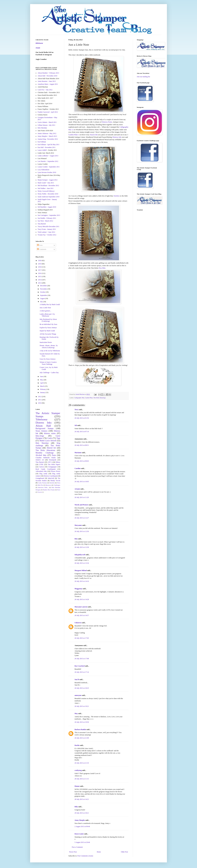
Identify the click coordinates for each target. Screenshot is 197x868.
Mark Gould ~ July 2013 (46, 183)
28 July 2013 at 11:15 (82, 779)
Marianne (78, 453)
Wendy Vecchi (55, 481)
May (76, 713)
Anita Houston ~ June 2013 (47, 81)
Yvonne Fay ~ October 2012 (47, 235)
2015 (40, 276)
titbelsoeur (39, 43)
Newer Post (73, 852)
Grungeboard (40, 478)
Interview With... (43, 487)
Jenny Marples (80, 820)
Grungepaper (52, 467)
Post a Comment (77, 847)
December (44, 286)
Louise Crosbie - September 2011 (49, 167)
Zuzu (54, 455)
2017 (40, 270)
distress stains (50, 433)
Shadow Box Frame (49, 490)
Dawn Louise (79, 834)
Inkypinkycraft (80, 555)
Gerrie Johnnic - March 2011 (47, 122)
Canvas (42, 467)
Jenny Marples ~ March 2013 (47, 136)
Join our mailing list (143, 77)
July (42, 302)
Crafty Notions (42, 483)
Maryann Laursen (81, 607)
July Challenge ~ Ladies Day (49, 373)
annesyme (78, 695)
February (43, 389)
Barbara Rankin (80, 729)
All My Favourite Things (48, 334)
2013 (40, 283)
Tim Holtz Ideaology (100, 398)
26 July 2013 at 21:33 (82, 763)
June (42, 376)
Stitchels (52, 483)
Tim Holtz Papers (54, 464)
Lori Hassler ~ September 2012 (48, 161)
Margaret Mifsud (81, 570)
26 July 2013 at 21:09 (82, 738)
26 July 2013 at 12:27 (82, 518)
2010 (40, 403)
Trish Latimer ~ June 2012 (46, 232)
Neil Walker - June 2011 (46, 188)
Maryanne (78, 525)
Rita (76, 539)
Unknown (78, 623)
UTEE (41, 464)
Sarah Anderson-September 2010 (48, 197)
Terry (77, 410)
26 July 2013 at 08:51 (82, 445)
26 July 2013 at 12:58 (82, 547)
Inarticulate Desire (46, 342)
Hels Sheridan (42, 128)
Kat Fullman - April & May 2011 (48, 145)
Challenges (57, 485)
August (43, 298)
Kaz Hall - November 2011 (47, 147)
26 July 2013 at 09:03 (82, 461)
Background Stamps (45, 428)
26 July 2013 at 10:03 (82, 482)
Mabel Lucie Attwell (48, 441)
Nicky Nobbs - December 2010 (48, 194)
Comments (42, 249)
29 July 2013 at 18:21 (82, 813)
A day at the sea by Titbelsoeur (50, 351)
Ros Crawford (80, 666)
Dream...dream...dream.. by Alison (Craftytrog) (49, 346)
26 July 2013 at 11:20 (82, 497)
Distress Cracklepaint (51, 476)
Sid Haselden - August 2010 (47, 207)
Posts (40, 245)
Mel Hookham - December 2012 (48, 186)
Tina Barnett (42, 224)
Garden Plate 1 (74, 135)
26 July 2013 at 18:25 (82, 688)
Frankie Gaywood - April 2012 (48, 112)
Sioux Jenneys (42, 431)
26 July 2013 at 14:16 (82, 581)
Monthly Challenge (45, 453)
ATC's (50, 462)
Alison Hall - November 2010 (47, 76)
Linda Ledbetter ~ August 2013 (48, 156)
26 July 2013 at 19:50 (82, 722)
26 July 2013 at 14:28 (82, 599)
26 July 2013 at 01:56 (82, 418)
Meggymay (78, 589)
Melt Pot (40, 485)
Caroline (78, 468)
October (43, 292)
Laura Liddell (42, 150)
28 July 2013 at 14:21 (82, 799)
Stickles (117, 196)
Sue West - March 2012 (45, 221)
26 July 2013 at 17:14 (82, 672)
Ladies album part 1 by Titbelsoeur (47, 315)
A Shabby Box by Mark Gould (50, 304)
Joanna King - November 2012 (48, 139)
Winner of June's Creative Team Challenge (48, 363)
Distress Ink (117, 137)
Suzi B (77, 679)
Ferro (59, 490)
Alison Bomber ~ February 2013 (48, 73)
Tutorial (40, 492)
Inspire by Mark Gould (47, 331)
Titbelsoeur (42, 419)
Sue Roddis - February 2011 (47, 218)
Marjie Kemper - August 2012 (48, 180)
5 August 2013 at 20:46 (82, 842)
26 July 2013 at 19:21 (82, 706)
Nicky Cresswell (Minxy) (46, 191)
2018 (40, 267)
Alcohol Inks (41, 455)
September (44, 295)
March (42, 386)
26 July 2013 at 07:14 (82, 432)
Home (99, 852)
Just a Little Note (45, 308)
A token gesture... (45, 311)
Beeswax (48, 485)
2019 (40, 264)
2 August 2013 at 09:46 (82, 826)
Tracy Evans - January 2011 (47, 229)
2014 (40, 280)
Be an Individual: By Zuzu (48, 324)
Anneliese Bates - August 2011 (48, 84)
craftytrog (78, 770)
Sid (76, 425)
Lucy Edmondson (43, 170)
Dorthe (77, 745)
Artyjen (77, 489)
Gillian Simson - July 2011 (46, 125)
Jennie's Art (40, 460)
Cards (50, 438)
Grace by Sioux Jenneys (48, 359)
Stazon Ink (94, 135)
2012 (40, 397)
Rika (76, 807)
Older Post (124, 852)
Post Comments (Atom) (85, 856)
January (43, 392)
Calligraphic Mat (79, 398)
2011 (40, 400)
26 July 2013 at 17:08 (82, 659)
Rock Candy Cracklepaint (46, 469)
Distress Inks (44, 423)
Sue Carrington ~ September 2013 (49, 215)
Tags (58, 438)
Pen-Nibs (102, 268)
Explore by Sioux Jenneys (48, 328)
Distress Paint (107, 122)
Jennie (38, 48)
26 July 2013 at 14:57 (82, 615)
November (44, 289)
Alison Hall (43, 426)
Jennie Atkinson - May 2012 (47, 133)
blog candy (43, 474)
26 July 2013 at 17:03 (82, 638)
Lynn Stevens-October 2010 (47, 172)
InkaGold (51, 478)
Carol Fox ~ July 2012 (45, 90)
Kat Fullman (42, 142)
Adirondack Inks (41, 471)
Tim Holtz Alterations (45, 450)
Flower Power (55, 471)
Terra (59, 483)
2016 (40, 273)
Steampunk (53, 460)
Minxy (58, 462)
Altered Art (51, 448)
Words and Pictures (81, 505)
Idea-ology (40, 436)
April (42, 383)
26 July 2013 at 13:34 (82, 563)
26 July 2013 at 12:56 (82, 531)
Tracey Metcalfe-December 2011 (48, 226)
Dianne (77, 786)
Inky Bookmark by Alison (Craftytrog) (48, 320)
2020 (40, 261)
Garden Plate (89, 398)
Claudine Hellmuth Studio (46, 458)
